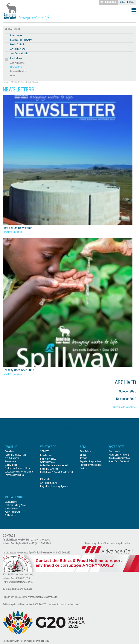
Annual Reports (17, 63)
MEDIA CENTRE (13, 30)
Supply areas (11, 465)
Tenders (84, 458)
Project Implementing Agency (54, 487)
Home (6, 82)
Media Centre (17, 82)
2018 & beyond (12, 458)
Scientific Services (49, 469)
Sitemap (7, 641)
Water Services (47, 462)
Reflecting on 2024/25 (15, 455)
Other (13, 76)
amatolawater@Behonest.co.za (43, 597)
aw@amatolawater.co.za (21, 582)
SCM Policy (85, 452)
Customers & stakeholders (17, 469)
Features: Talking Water (21, 40)
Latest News (16, 36)
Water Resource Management (54, 466)
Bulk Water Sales (48, 459)
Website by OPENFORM (38, 641)
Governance (10, 462)
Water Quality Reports (119, 455)
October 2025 (128, 392)
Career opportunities (14, 475)
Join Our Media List (19, 54)
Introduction (46, 456)
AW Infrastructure (49, 483)
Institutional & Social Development (57, 473)
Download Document (13, 232)
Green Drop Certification (120, 462)
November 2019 (126, 399)
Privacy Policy (19, 641)
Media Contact (17, 45)
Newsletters (16, 67)
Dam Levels (114, 452)
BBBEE (83, 455)
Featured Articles (18, 72)
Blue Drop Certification (119, 458)
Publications (32, 82)
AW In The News (18, 49)
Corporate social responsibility (19, 472)
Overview (9, 452)
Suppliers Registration (90, 462)
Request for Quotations (91, 465)
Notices (84, 469)
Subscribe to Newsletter (125, 407)
